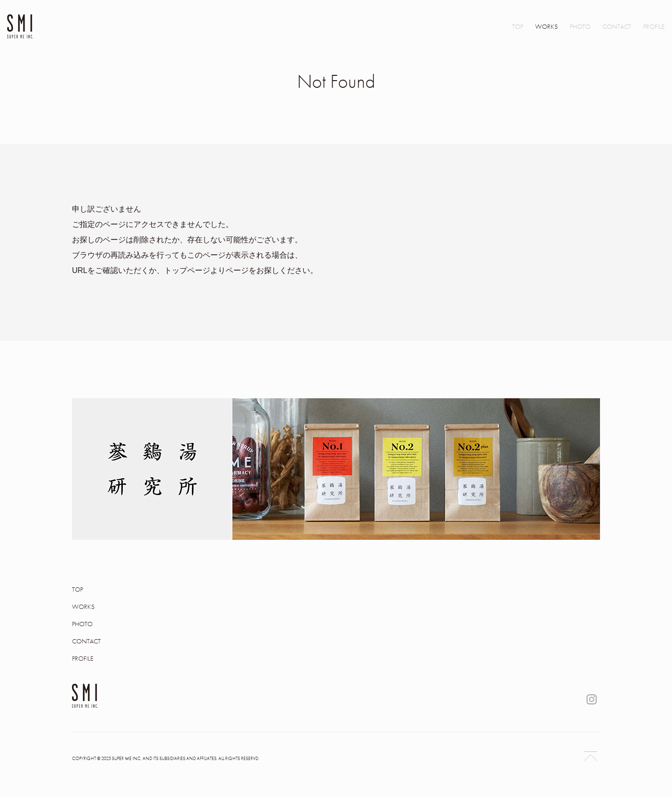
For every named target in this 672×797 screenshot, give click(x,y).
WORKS (546, 26)
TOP (518, 26)
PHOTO (580, 26)
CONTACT (617, 26)
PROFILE (654, 26)
